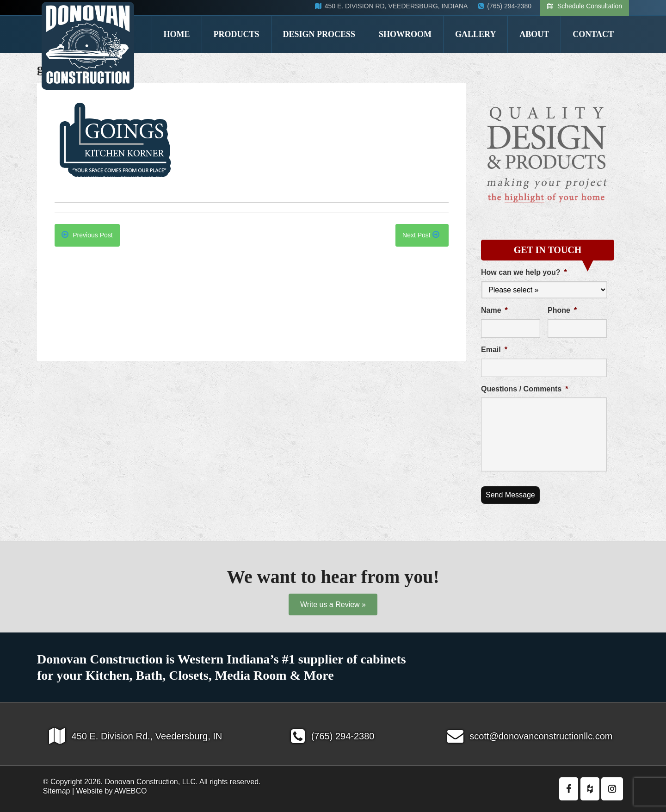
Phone (562, 310)
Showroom (405, 34)
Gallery (475, 34)
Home (177, 34)
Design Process (319, 34)
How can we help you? (524, 272)
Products (237, 34)
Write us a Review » (333, 604)
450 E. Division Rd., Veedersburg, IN (136, 736)
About (534, 34)
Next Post (421, 235)
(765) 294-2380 (333, 736)
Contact (593, 34)
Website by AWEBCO (112, 791)
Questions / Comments (524, 389)
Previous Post (87, 235)
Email (494, 350)
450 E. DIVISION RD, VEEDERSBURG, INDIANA (392, 6)
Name (494, 310)
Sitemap (57, 791)
